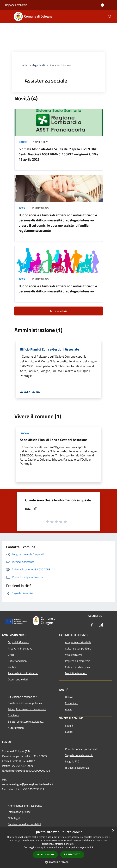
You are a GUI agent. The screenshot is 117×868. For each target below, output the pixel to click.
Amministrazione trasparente (25, 806)
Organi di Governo (18, 642)
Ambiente (14, 715)
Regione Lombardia (16, 5)
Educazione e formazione (22, 697)
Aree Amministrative (20, 648)
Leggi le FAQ (72, 761)
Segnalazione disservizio (79, 755)
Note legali (14, 818)
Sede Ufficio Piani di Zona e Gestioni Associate (53, 440)
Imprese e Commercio (78, 661)
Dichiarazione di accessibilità (24, 824)
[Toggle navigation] (7, 16)
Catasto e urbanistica (77, 667)
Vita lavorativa (74, 655)
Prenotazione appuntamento (82, 749)
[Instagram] (101, 625)
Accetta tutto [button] (45, 855)
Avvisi (22, 208)
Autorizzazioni (16, 728)
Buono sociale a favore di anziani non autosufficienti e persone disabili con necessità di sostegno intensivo (58, 289)
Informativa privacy (19, 812)
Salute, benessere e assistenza (26, 722)
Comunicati (72, 703)
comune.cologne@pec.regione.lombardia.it (28, 784)
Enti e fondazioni (18, 661)
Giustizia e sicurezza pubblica (25, 703)
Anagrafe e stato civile (78, 642)
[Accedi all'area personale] (102, 5)
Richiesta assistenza (77, 768)
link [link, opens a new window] (91, 847)
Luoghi (69, 725)
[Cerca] (110, 17)
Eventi (69, 732)
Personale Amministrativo (23, 673)
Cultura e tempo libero (78, 648)
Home (24, 65)
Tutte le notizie (59, 311)
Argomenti (39, 65)
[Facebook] (92, 625)
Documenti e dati (18, 679)
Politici (12, 667)
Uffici (11, 655)
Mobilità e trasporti (76, 673)
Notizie (23, 142)
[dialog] (58, 847)
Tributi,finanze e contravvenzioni (27, 709)
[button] (59, 862)
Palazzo (24, 433)
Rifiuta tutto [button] (72, 854)
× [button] (113, 831)
